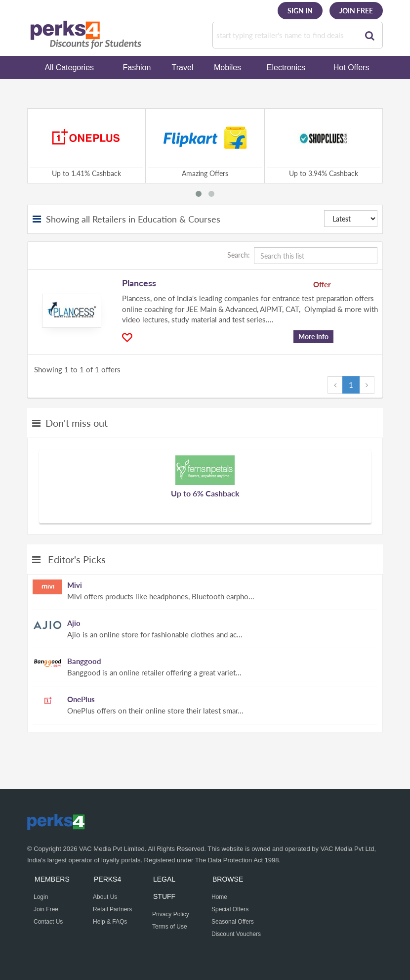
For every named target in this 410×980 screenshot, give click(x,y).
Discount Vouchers (236, 934)
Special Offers (230, 909)
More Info (313, 336)
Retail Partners (112, 909)
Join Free (356, 11)
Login (41, 897)
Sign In (300, 11)
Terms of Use (170, 927)
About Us (105, 897)
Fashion (137, 67)
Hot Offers (351, 67)
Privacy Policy (171, 914)
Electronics (286, 67)
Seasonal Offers (233, 922)
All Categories (69, 67)
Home (219, 897)
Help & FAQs (110, 922)
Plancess (139, 283)
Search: (302, 256)
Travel (183, 67)
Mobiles (227, 67)
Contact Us (48, 922)
